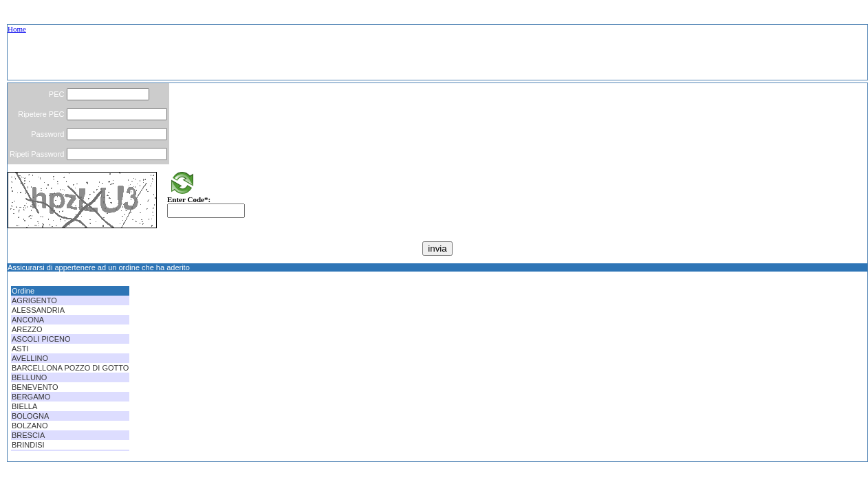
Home (17, 29)
